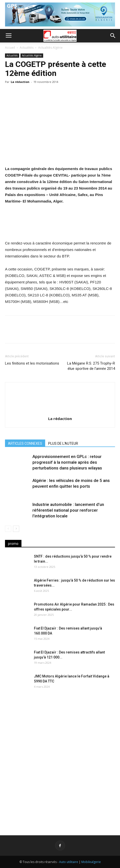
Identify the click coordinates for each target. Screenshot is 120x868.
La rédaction (20, 82)
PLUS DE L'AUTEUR (63, 443)
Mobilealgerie (91, 862)
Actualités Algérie (50, 48)
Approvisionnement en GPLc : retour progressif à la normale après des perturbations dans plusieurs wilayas (67, 462)
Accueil (10, 48)
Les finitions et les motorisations (32, 363)
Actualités (27, 48)
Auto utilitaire (69, 862)
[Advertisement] (60, 759)
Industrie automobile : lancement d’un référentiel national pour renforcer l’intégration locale (68, 510)
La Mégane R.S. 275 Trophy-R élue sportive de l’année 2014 (91, 366)
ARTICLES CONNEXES (25, 443)
